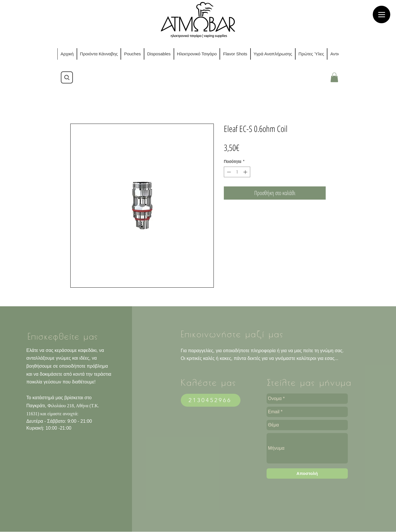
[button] (334, 77)
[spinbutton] (237, 172)
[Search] (67, 77)
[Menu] (382, 14)
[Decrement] (228, 172)
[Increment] (246, 172)
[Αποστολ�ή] (307, 473)
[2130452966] (211, 400)
